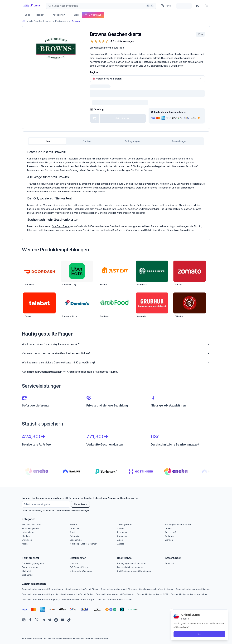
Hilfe (166, 6)
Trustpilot (169, 563)
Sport (72, 532)
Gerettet (74, 524)
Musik (25, 544)
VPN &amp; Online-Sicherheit (83, 544)
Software (169, 536)
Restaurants (61, 21)
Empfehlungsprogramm (33, 563)
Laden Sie (74, 528)
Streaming (122, 536)
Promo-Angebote (30, 528)
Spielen (121, 528)
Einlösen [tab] (87, 141)
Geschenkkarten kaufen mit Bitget (78, 599)
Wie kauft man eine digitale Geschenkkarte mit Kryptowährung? (116, 362)
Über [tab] (47, 141)
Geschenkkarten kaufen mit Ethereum (119, 589)
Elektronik (74, 536)
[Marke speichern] (200, 34)
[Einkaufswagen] (207, 6)
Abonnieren (80, 504)
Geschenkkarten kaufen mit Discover (115, 599)
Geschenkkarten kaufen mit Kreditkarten (115, 594)
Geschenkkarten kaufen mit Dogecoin (40, 594)
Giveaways (93, 15)
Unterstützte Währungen (81, 571)
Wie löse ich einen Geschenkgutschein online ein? (116, 344)
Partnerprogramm (30, 567)
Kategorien (60, 15)
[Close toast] (171, 610)
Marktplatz (27, 571)
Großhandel (27, 575)
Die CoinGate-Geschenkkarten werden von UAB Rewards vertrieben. (76, 639)
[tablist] (116, 141)
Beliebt (42, 15)
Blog (76, 15)
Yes (199, 634)
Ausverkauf (170, 532)
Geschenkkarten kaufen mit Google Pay (41, 599)
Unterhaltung (28, 532)
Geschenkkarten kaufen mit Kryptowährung (42, 589)
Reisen (168, 528)
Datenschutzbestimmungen (76, 510)
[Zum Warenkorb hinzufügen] (94, 118)
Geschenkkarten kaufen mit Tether (77, 594)
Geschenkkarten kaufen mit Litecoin (156, 589)
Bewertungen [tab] (180, 141)
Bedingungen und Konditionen (132, 563)
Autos (120, 540)
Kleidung (26, 536)
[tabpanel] (116, 191)
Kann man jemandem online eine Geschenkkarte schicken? (116, 353)
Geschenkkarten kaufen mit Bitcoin (82, 589)
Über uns (74, 563)
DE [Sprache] (198, 6)
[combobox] (101, 6)
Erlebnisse (27, 540)
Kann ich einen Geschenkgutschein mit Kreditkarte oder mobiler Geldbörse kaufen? (116, 372)
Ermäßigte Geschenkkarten (178, 524)
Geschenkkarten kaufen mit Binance (193, 589)
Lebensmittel (76, 540)
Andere (121, 544)
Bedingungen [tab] (132, 141)
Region (94, 72)
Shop (28, 15)
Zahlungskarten (125, 524)
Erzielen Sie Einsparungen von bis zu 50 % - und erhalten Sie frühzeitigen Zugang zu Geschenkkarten (81, 498)
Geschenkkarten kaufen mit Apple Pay (189, 594)
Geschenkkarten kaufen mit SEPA (152, 594)
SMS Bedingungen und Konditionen (134, 571)
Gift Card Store (60, 226)
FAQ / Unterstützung (79, 567)
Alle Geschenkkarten (40, 21)
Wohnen (169, 540)
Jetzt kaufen (123, 118)
